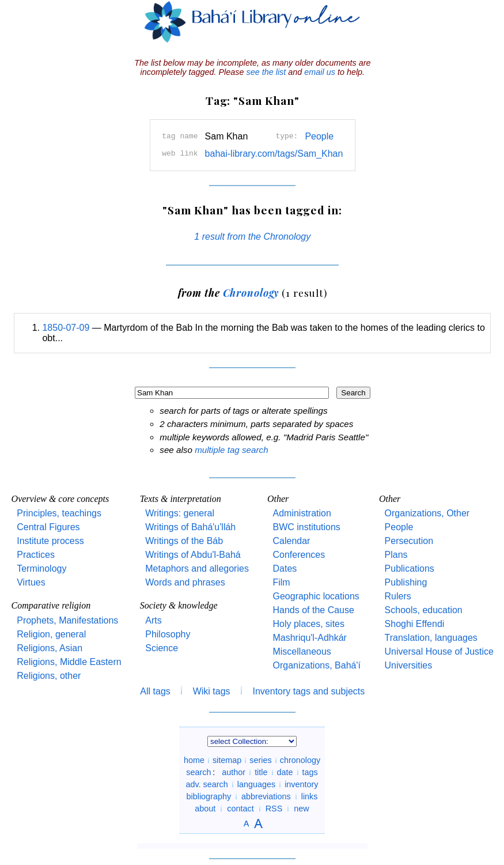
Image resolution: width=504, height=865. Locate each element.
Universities (409, 665)
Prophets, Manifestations (67, 620)
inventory (301, 784)
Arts (153, 620)
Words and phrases (185, 582)
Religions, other (49, 676)
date (285, 772)
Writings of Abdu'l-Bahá (193, 555)
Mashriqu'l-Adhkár (309, 638)
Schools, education (424, 610)
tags (310, 772)
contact (240, 809)
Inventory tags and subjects (309, 691)
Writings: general (180, 513)
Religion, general (51, 634)
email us (320, 72)
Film (281, 582)
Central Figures (48, 527)
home (194, 760)
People (319, 136)
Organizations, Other (427, 513)
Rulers (398, 596)
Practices (36, 555)
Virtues (31, 582)
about (205, 809)
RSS (274, 809)
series (260, 760)
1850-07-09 (66, 328)
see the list (266, 72)
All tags (155, 691)
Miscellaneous (302, 651)
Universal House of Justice (439, 651)
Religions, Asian (50, 648)
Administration (302, 513)
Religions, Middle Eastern (69, 662)
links (310, 796)
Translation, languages (431, 638)
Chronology (251, 292)
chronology (300, 760)
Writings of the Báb (184, 541)
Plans (396, 555)
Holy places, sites (308, 624)
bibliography (209, 796)
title (261, 772)
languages (256, 784)
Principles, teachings (59, 513)
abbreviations (266, 796)
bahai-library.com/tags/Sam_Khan (274, 154)
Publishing (406, 582)
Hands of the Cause (313, 610)
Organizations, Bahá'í (316, 665)
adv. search (206, 784)
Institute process (50, 541)
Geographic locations (316, 596)
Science (162, 648)
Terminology (41, 569)
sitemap (227, 760)
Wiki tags (212, 691)
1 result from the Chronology (252, 237)
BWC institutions (306, 527)
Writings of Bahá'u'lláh (190, 527)
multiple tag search (231, 450)
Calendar (291, 541)
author (234, 772)
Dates (285, 569)
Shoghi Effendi (415, 624)
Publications (410, 569)
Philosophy (168, 634)
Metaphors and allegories (197, 569)
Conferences (299, 555)
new (301, 809)
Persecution (409, 541)
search (198, 772)
